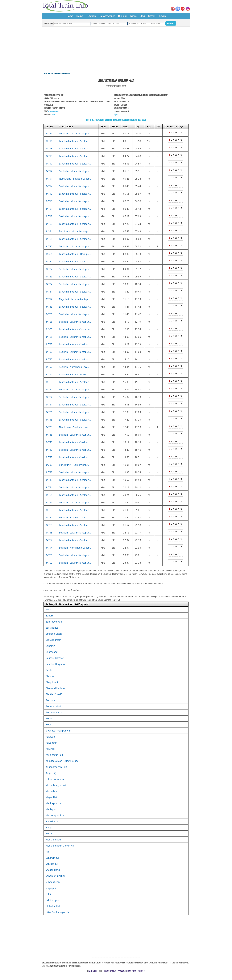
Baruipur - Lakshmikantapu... (75, 231)
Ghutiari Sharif (54, 694)
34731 (49, 292)
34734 (49, 397)
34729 (49, 277)
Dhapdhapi (52, 682)
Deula (49, 670)
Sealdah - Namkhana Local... (75, 367)
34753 (49, 510)
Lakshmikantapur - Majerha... (75, 374)
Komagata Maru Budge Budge (62, 761)
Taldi (48, 894)
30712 (49, 299)
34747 (49, 457)
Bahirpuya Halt (54, 622)
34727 (49, 262)
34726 (49, 322)
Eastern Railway (53, 74)
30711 (49, 374)
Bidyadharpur (53, 640)
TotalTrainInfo (93, 971)
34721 (49, 209)
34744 (49, 487)
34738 (49, 435)
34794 (49, 548)
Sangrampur (52, 858)
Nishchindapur (54, 840)
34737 (49, 359)
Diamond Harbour (56, 688)
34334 (49, 231)
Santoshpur (52, 864)
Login (163, 16)
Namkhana (52, 821)
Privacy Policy (131, 971)
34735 (49, 344)
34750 (49, 555)
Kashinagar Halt (54, 755)
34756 (49, 314)
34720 (49, 246)
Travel (151, 16)
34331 (49, 254)
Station (92, 16)
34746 (49, 502)
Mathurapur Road (55, 815)
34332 (49, 465)
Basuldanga (52, 628)
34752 (49, 563)
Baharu (50, 616)
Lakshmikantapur (55, 779)
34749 (49, 480)
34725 (49, 239)
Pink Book (121, 971)
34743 (49, 420)
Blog (142, 16)
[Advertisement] (116, 48)
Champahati (52, 652)
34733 (49, 307)
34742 (49, 472)
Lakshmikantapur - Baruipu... (75, 254)
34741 (49, 405)
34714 (49, 186)
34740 (49, 450)
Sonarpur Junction (56, 876)
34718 (49, 216)
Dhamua (50, 676)
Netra (49, 834)
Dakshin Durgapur (56, 664)
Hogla (49, 718)
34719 (49, 194)
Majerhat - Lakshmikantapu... (75, 299)
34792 (49, 367)
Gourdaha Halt (54, 706)
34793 (49, 427)
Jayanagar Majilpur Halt (58, 731)
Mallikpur (51, 809)
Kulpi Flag (51, 773)
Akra (48, 610)
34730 (49, 352)
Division (123, 16)
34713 (49, 149)
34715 (49, 156)
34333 (49, 329)
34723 (49, 224)
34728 (49, 337)
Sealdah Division (65, 74)
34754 (49, 133)
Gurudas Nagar (54, 712)
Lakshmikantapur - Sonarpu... (75, 329)
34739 (49, 382)
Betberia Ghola (54, 634)
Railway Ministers (110, 971)
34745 (49, 442)
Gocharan (51, 700)
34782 (49, 518)
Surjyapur (51, 888)
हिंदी (116, 115)
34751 (49, 495)
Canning (50, 646)
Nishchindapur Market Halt (60, 846)
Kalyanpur (51, 743)
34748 (49, 533)
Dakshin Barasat (55, 658)
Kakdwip (50, 737)
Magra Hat (51, 797)
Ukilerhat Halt (53, 906)
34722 (49, 269)
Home (70, 16)
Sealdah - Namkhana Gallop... (75, 548)
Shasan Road (53, 870)
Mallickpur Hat (54, 803)
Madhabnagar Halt (56, 785)
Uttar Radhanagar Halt (58, 912)
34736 (49, 412)
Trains (80, 16)
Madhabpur (52, 791)
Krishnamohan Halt (56, 767)
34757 (49, 540)
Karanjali (50, 749)
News (133, 16)
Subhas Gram (53, 882)
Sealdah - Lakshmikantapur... (75, 133)
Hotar (49, 725)
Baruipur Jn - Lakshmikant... (74, 465)
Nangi (49, 827)
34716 (49, 201)
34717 (49, 164)
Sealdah (54, 115)
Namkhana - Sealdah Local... (75, 427)
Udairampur (52, 900)
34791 (49, 179)
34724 (49, 284)
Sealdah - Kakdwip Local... (73, 518)
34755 (49, 525)
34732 (49, 390)
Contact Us (142, 971)
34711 (49, 141)
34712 (49, 171)
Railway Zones (107, 16)
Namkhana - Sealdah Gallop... (75, 179)
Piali (48, 852)
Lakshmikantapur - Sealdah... (75, 141)
